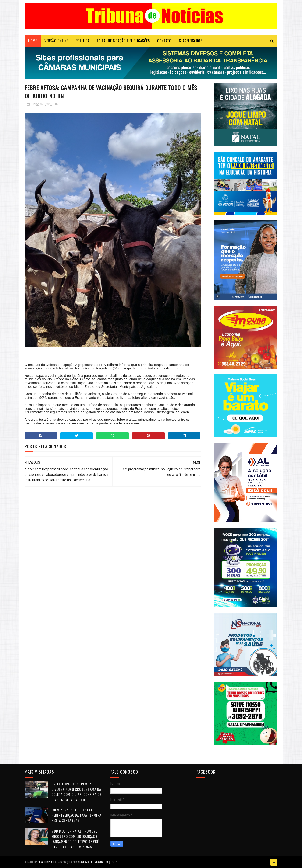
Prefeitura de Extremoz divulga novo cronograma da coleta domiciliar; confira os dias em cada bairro (76, 792)
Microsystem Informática (93, 862)
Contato (164, 41)
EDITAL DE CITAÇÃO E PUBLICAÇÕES (123, 41)
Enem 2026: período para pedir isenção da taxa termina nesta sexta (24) (76, 815)
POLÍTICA (83, 41)
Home (33, 41)
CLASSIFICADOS (191, 41)
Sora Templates (47, 862)
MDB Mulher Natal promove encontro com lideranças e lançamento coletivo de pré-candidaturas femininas (76, 839)
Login (114, 862)
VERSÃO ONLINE (56, 41)
